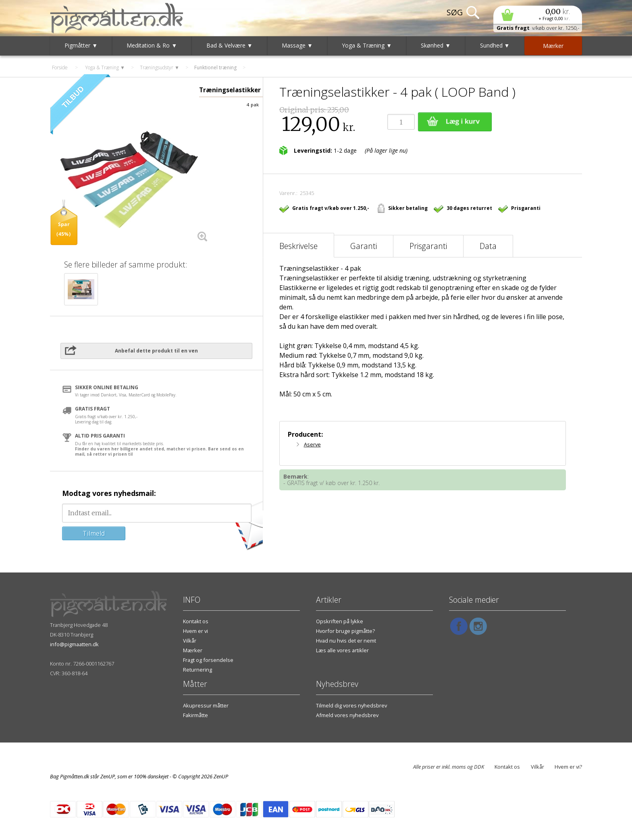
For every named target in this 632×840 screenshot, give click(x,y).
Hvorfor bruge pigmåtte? (345, 631)
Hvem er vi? (568, 767)
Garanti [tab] (364, 246)
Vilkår (190, 641)
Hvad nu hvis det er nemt (346, 641)
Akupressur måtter (206, 705)
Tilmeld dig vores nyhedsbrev (351, 705)
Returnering (197, 670)
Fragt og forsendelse (208, 660)
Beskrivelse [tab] (298, 246)
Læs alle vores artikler (342, 650)
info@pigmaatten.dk (74, 644)
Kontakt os (196, 621)
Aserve (312, 444)
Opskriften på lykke (340, 621)
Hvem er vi (195, 631)
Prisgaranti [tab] (428, 246)
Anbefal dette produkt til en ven (156, 351)
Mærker (193, 650)
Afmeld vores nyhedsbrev (347, 715)
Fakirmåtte (195, 715)
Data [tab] (488, 246)
